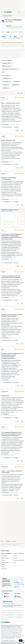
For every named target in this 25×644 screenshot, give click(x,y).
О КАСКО (15, 556)
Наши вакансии (19, 617)
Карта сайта (4, 617)
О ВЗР (14, 562)
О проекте (3, 611)
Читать (3, 123)
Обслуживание (13, 298)
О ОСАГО (15, 558)
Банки (2, 541)
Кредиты (3, 564)
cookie (10, 640)
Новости (3, 32)
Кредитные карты (14, 338)
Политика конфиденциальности (8, 615)
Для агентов (4, 613)
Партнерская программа (17, 611)
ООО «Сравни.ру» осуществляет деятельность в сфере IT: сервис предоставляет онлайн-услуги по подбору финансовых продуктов (12, 626)
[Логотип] (12, 622)
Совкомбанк (8, 541)
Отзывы (14, 541)
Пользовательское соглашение (15, 613)
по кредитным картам (10, 210)
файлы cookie (15, 633)
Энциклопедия (20, 615)
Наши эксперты (11, 617)
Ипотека (3, 560)
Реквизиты (21, 32)
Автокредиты (4, 556)
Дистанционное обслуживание (8, 415)
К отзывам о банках (7, 16)
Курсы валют (14, 32)
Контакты (9, 611)
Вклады (12, 162)
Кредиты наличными (15, 125)
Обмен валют (4, 569)
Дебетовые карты (14, 199)
